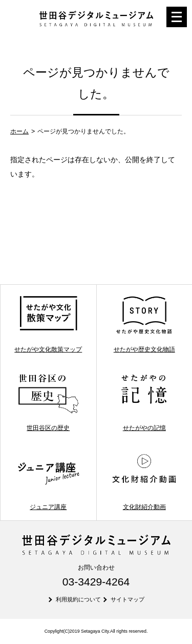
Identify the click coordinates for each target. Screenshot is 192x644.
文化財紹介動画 (144, 481)
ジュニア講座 (48, 481)
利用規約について (78, 599)
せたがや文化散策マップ (48, 324)
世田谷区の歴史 (48, 403)
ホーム (19, 131)
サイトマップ (127, 599)
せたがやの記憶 (144, 403)
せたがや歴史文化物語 (144, 324)
